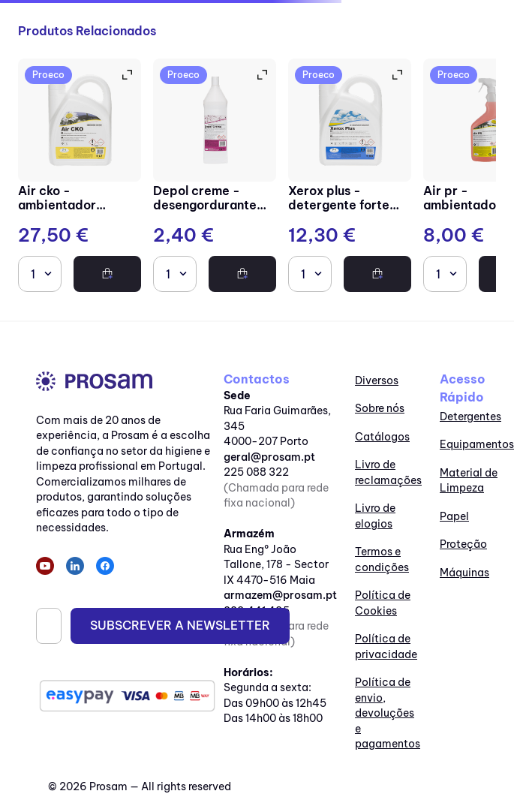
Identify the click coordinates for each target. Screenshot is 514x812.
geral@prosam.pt (269, 457)
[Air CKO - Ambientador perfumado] (80, 177)
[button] (126, 75)
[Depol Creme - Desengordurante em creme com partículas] (215, 177)
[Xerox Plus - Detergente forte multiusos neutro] (350, 177)
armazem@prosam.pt (280, 595)
